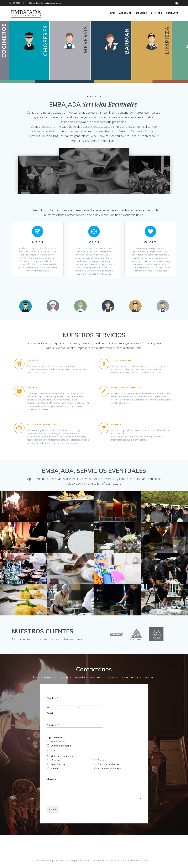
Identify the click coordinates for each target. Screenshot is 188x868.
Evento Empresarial (61, 763)
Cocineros (103, 778)
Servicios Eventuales (110, 104)
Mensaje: (52, 797)
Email (51, 731)
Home (112, 13)
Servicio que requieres (61, 774)
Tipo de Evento (56, 755)
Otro (53, 768)
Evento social (58, 759)
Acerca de (125, 13)
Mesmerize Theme (141, 861)
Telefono (53, 743)
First (49, 725)
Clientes (156, 13)
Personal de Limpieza (109, 782)
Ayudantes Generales (109, 786)
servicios (141, 13)
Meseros (55, 778)
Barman (55, 786)
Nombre (52, 716)
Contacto (172, 13)
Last (79, 725)
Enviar (53, 827)
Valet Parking (58, 782)
